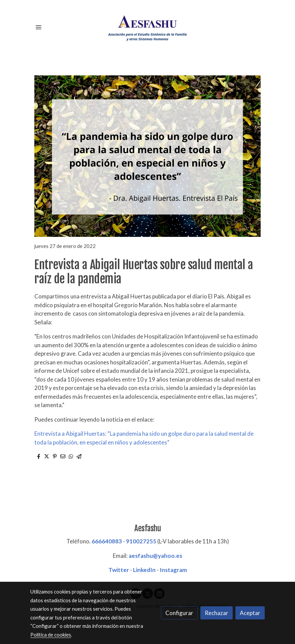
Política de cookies (51, 635)
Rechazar (217, 613)
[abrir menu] (38, 27)
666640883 (107, 541)
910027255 (141, 541)
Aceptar (250, 613)
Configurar (179, 613)
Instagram (173, 570)
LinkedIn (144, 570)
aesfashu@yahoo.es (155, 556)
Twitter (119, 570)
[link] (147, 27)
